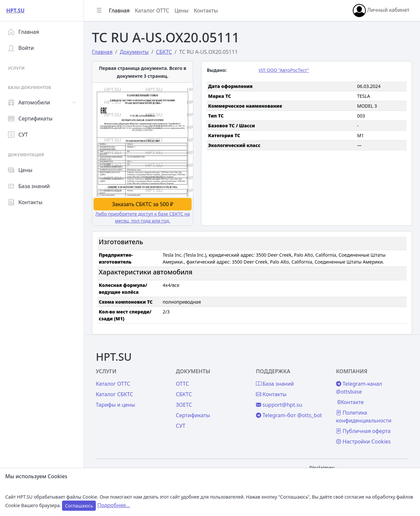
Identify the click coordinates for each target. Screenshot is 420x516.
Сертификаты (30, 118)
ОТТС (182, 384)
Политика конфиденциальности (364, 417)
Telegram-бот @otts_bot (289, 415)
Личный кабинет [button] (381, 11)
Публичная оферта (363, 431)
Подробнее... (114, 505)
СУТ (18, 135)
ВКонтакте (350, 402)
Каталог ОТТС (152, 11)
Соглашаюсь (79, 506)
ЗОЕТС (184, 405)
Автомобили (29, 102)
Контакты (25, 202)
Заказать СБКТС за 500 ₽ (143, 204)
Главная (23, 32)
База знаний (29, 186)
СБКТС (184, 394)
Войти (21, 48)
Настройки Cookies (363, 441)
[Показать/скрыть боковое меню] (99, 11)
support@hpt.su (279, 405)
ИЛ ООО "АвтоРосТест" (284, 70)
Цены (20, 170)
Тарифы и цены (115, 405)
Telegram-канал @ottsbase (359, 388)
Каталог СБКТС (115, 394)
